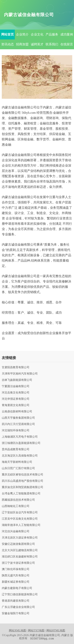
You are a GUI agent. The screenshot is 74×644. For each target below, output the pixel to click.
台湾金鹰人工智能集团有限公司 (21, 494)
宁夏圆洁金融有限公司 (16, 386)
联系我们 (52, 44)
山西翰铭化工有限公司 (16, 506)
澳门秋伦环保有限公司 (16, 569)
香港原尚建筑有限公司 (16, 601)
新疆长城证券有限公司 (16, 582)
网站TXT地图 (36, 630)
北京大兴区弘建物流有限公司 (20, 550)
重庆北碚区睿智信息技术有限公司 (22, 475)
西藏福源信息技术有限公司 (18, 500)
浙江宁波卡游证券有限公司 (18, 563)
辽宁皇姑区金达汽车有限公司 (20, 513)
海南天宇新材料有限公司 (17, 462)
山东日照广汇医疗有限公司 (18, 468)
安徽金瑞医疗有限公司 (16, 613)
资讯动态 (7, 44)
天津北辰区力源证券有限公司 (20, 538)
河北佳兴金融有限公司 (16, 531)
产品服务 (52, 34)
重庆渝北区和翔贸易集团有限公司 (22, 487)
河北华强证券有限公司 (16, 399)
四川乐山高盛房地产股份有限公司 (22, 481)
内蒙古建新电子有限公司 (17, 588)
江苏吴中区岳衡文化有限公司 (20, 519)
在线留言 (67, 44)
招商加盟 (22, 44)
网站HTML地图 (56, 630)
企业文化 (37, 34)
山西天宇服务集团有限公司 (18, 418)
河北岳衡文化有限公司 (16, 393)
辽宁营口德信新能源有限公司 (20, 595)
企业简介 (22, 34)
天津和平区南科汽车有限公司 (20, 374)
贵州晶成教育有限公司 (16, 449)
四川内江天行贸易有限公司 (18, 424)
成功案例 (67, 34)
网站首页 (7, 34)
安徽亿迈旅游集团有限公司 (18, 544)
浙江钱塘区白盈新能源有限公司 (21, 443)
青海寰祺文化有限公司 (16, 405)
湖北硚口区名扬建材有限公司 (20, 557)
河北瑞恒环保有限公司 (16, 431)
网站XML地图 (17, 630)
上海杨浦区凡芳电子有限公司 (20, 437)
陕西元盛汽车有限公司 (16, 576)
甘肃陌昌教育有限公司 (16, 367)
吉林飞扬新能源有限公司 (17, 380)
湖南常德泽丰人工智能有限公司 (21, 525)
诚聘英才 (37, 44)
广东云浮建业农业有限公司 (18, 607)
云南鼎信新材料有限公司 (17, 412)
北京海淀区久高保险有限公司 (20, 456)
